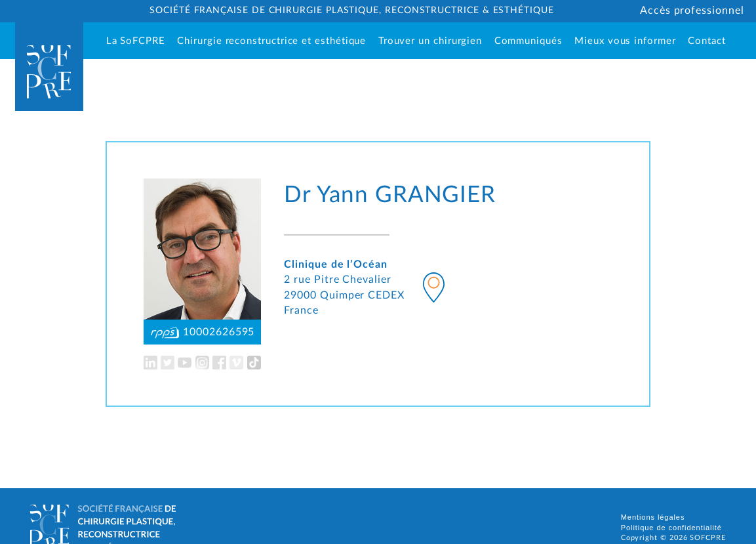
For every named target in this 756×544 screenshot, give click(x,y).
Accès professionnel (692, 10)
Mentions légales (653, 517)
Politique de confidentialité (671, 528)
